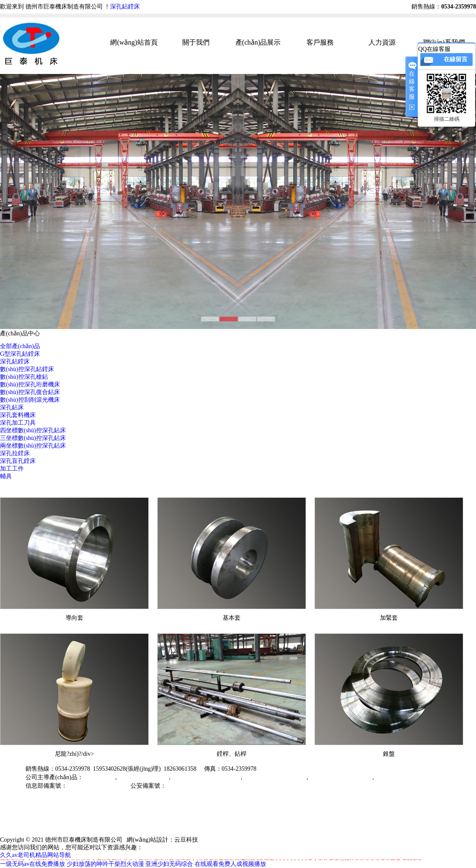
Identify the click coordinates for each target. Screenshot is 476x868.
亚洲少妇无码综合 (169, 864)
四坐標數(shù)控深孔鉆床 (33, 430)
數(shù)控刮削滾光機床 (30, 400)
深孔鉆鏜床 (125, 7)
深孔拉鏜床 (15, 453)
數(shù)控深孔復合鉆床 (30, 392)
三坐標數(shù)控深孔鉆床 (33, 438)
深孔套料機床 (18, 415)
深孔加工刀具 (18, 423)
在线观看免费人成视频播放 (230, 864)
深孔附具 (388, 777)
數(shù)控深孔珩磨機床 (30, 384)
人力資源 (382, 42)
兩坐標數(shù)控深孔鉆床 (33, 446)
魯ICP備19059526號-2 (95, 786)
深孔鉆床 (12, 407)
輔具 (6, 476)
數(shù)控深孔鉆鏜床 (27, 369)
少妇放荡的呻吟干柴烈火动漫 (105, 864)
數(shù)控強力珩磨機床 (340, 777)
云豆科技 (186, 840)
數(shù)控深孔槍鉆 (24, 377)
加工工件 (12, 469)
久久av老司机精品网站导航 (35, 855)
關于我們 (196, 42)
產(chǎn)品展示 (258, 42)
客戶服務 (320, 42)
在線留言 (456, 59)
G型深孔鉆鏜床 (20, 354)
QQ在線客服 (434, 49)
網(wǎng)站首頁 (134, 42)
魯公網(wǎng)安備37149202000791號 (214, 786)
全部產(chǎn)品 (20, 346)
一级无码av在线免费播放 (33, 864)
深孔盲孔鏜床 (18, 461)
